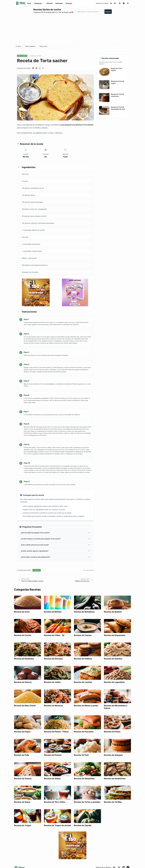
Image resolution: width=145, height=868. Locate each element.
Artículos (69, 3)
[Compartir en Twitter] (36, 68)
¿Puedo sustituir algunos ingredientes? (55, 551)
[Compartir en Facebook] (33, 68)
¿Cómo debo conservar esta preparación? (55, 557)
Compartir (37, 570)
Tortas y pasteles (30, 46)
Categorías (39, 3)
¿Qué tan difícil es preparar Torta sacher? (55, 533)
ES (115, 3)
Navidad (50, 3)
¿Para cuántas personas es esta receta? (55, 545)
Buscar (108, 12)
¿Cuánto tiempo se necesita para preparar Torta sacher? (55, 539)
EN (111, 3)
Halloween (59, 3)
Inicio (29, 3)
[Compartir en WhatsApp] (40, 68)
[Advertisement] (72, 30)
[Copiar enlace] (43, 68)
